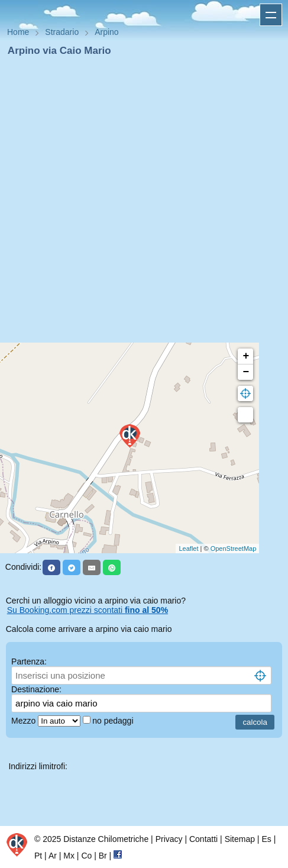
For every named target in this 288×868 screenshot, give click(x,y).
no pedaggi (114, 721)
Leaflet (188, 548)
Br (103, 856)
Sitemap (240, 839)
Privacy (169, 839)
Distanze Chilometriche (106, 839)
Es (266, 839)
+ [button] (246, 356)
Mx (69, 856)
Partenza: (29, 662)
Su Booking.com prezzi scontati (88, 610)
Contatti (203, 839)
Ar (53, 856)
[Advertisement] (139, 203)
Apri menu (271, 15)
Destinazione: (36, 689)
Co (86, 856)
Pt (38, 856)
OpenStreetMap (234, 548)
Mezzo (25, 721)
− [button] (246, 372)
